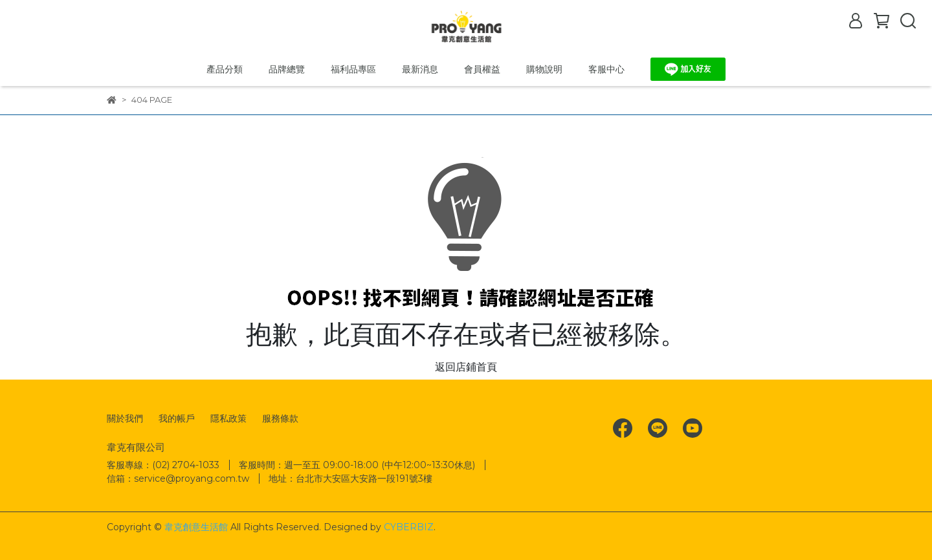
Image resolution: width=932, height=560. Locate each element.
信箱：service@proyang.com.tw (178, 479)
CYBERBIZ (409, 527)
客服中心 (606, 69)
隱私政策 (228, 418)
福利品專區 (353, 69)
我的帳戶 (177, 418)
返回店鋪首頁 (466, 367)
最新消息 (420, 69)
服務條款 (280, 418)
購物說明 (544, 69)
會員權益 (482, 69)
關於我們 (125, 418)
